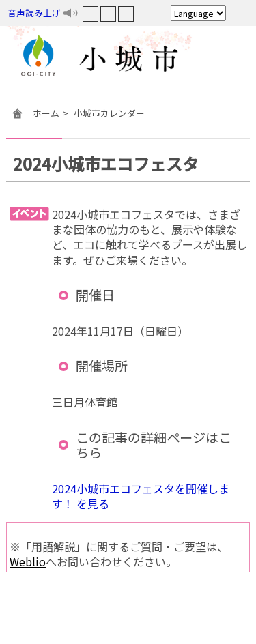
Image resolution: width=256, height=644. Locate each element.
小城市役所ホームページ (128, 58)
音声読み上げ (34, 13)
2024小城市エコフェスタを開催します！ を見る (141, 496)
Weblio (28, 561)
